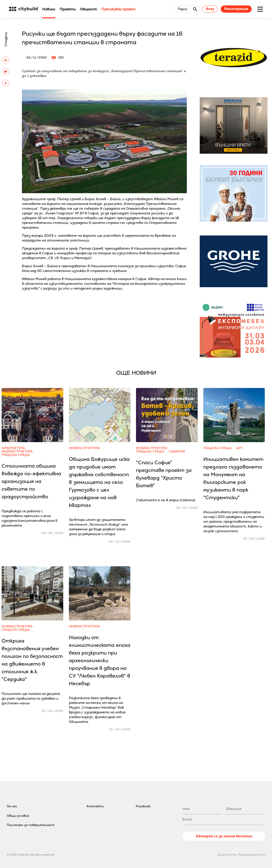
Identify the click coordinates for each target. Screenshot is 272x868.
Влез (210, 9)
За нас (12, 806)
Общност (88, 9)
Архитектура (13, 448)
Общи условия (18, 816)
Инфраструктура (17, 451)
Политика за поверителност (31, 825)
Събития (177, 451)
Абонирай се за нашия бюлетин (224, 836)
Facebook (143, 806)
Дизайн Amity (227, 855)
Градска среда (16, 455)
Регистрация (236, 9)
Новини (49, 9)
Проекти (68, 9)
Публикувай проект (118, 9)
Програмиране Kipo (252, 855)
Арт (239, 448)
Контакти (95, 806)
